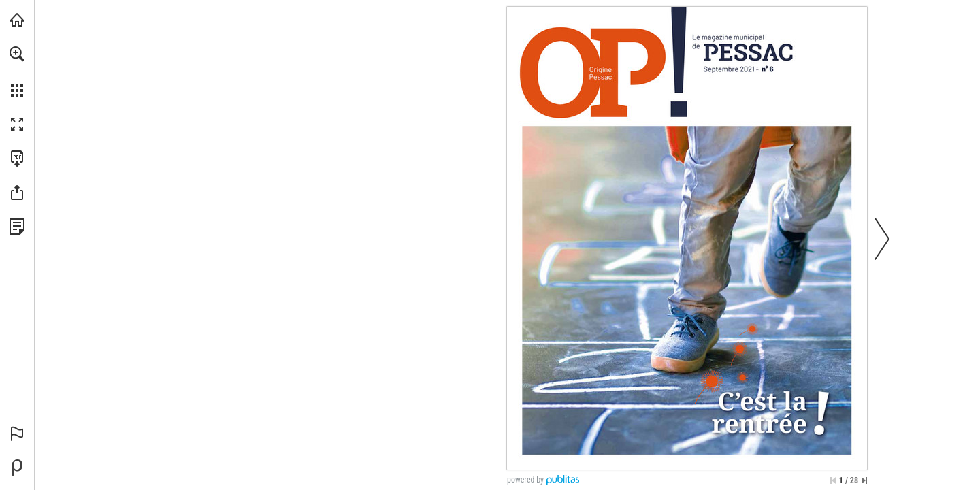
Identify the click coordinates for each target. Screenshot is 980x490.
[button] (17, 54)
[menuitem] (17, 71)
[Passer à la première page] (833, 480)
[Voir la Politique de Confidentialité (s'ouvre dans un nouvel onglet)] (17, 227)
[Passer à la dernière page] (864, 480)
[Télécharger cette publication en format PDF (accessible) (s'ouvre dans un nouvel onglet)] (17, 159)
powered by (525, 480)
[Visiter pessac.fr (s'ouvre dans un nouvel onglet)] (17, 20)
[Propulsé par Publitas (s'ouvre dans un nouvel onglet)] (17, 468)
